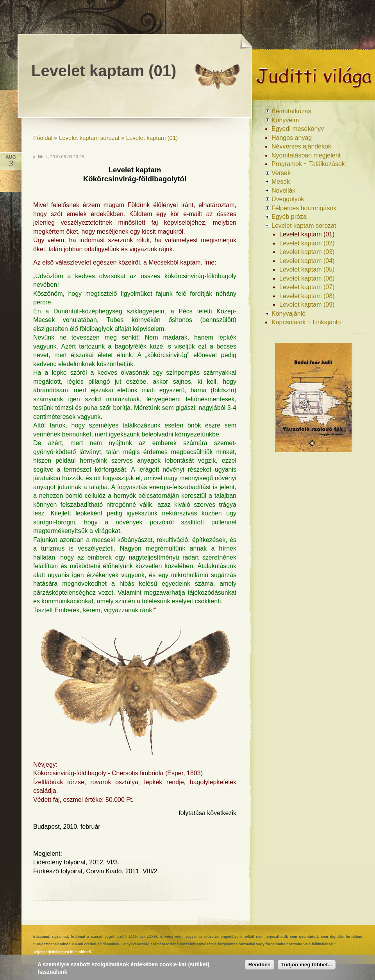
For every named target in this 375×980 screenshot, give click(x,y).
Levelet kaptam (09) (307, 305)
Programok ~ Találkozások (308, 164)
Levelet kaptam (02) (307, 243)
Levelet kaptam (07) (307, 287)
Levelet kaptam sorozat (89, 138)
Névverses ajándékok (301, 146)
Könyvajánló (288, 314)
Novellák (283, 190)
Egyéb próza (289, 217)
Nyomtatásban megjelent (306, 155)
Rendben (260, 965)
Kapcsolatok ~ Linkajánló (306, 322)
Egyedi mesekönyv (298, 129)
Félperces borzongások (304, 208)
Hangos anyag (292, 138)
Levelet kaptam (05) (307, 269)
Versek (281, 173)
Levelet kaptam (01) (152, 138)
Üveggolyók (288, 199)
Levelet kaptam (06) (307, 278)
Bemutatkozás (291, 111)
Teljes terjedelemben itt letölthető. (62, 952)
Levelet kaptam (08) (307, 296)
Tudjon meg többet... (307, 965)
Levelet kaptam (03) (307, 252)
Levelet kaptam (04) (307, 261)
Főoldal (43, 138)
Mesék (281, 182)
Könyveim (285, 120)
